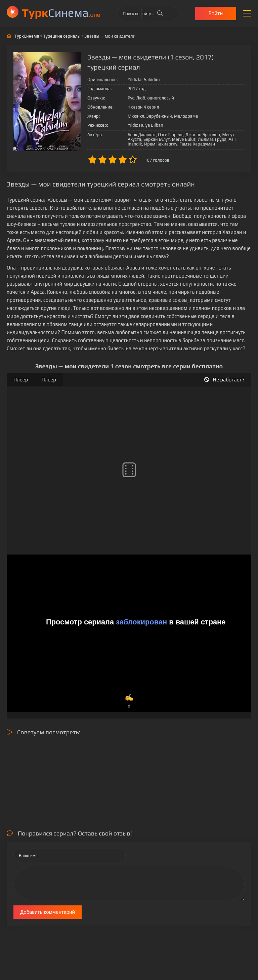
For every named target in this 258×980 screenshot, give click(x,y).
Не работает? (224, 380)
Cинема (61, 13)
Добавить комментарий (48, 912)
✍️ (129, 702)
